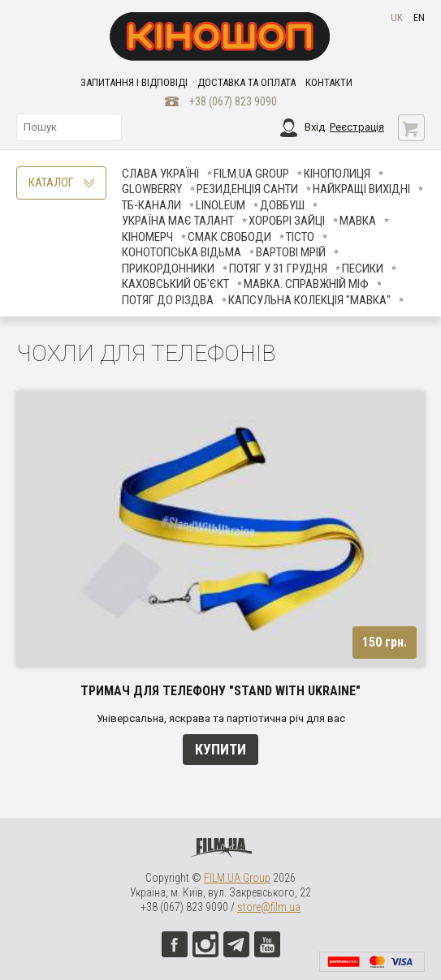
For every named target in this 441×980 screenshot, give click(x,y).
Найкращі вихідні (361, 189)
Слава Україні (160, 174)
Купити (220, 749)
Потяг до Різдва (168, 300)
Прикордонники (168, 269)
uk (397, 17)
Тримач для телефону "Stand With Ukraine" (220, 691)
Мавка (358, 221)
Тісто (300, 237)
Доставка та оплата (246, 82)
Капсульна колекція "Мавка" (309, 300)
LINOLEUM (220, 205)
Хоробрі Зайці (287, 221)
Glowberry (152, 189)
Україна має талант (178, 221)
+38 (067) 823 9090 (233, 101)
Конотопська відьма (182, 252)
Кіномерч (147, 237)
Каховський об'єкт (175, 284)
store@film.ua (269, 907)
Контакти (329, 82)
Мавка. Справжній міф (306, 284)
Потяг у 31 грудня (278, 269)
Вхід (315, 127)
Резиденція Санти (247, 189)
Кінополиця (337, 174)
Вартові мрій (291, 252)
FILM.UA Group (251, 174)
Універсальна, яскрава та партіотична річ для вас (221, 718)
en (419, 17)
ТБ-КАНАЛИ (151, 205)
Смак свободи (229, 237)
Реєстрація (357, 127)
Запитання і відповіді (134, 82)
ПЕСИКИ (363, 269)
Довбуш (282, 205)
